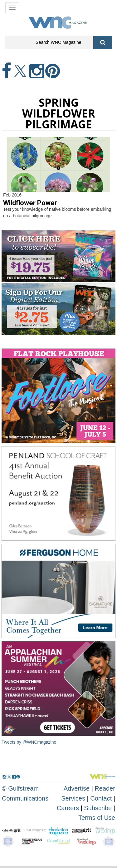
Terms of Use (97, 818)
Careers (68, 808)
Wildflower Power (30, 203)
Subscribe (99, 808)
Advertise (77, 788)
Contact (101, 798)
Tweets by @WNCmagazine (29, 742)
